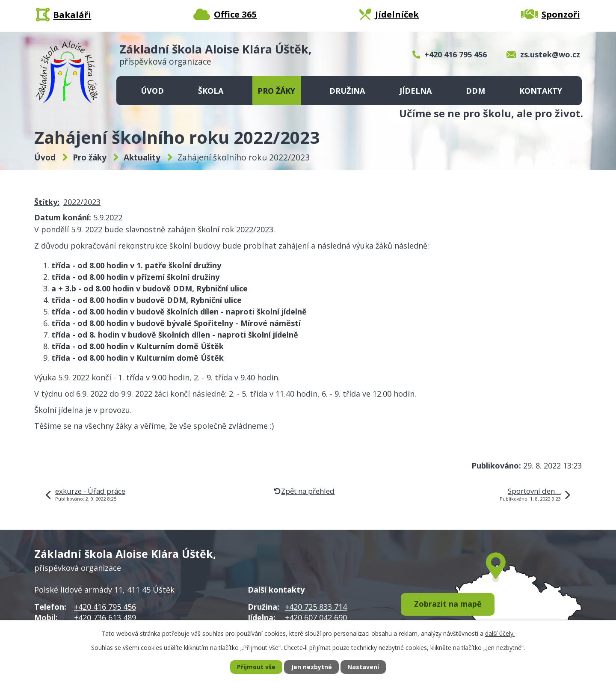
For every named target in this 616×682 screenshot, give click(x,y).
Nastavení (363, 667)
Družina (347, 91)
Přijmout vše (256, 667)
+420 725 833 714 (316, 607)
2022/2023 (82, 202)
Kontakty (541, 91)
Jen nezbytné (312, 667)
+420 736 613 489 (105, 617)
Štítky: (47, 202)
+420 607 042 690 (316, 617)
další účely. (500, 633)
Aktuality (142, 157)
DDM (475, 91)
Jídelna (416, 91)
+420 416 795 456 (105, 607)
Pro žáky (276, 91)
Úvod (152, 91)
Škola (211, 91)
